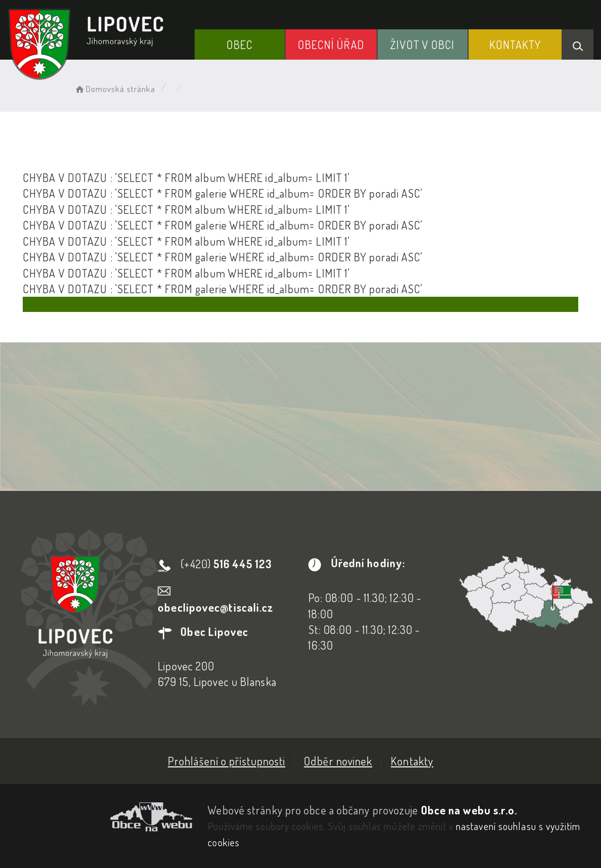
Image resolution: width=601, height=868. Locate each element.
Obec (240, 44)
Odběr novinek (338, 761)
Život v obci (422, 44)
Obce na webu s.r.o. (469, 810)
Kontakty (515, 44)
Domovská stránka (114, 89)
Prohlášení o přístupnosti (227, 761)
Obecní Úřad (331, 44)
